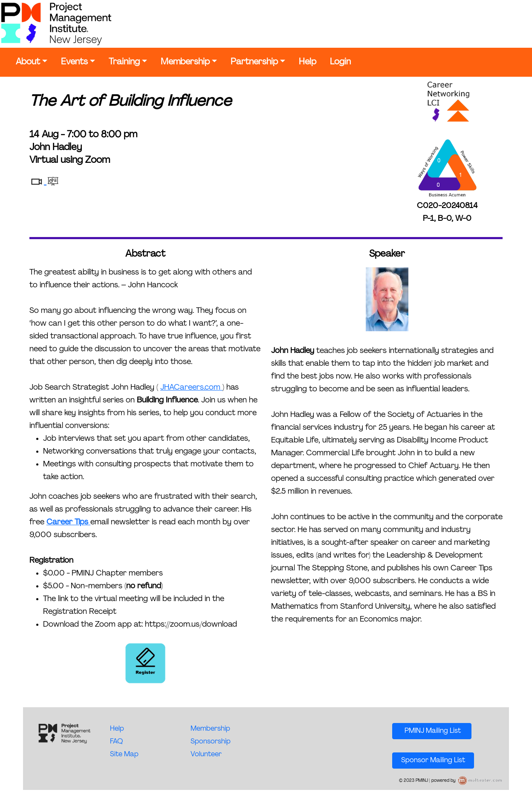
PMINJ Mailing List (432, 731)
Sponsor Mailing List (433, 761)
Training (124, 62)
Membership (185, 62)
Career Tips (68, 522)
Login (340, 62)
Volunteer (206, 755)
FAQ (116, 742)
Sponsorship (211, 742)
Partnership (254, 62)
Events (74, 62)
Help (308, 62)
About (28, 62)
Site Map (124, 755)
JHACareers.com (191, 388)
